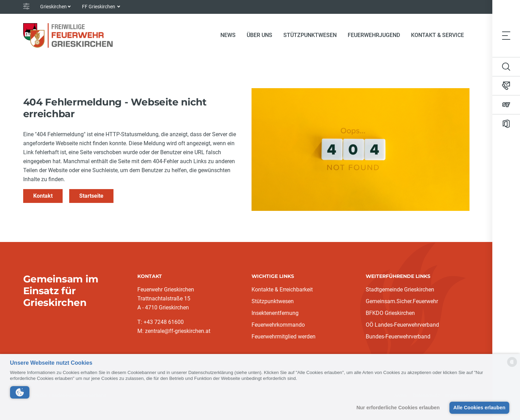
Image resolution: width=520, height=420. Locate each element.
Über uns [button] (259, 35)
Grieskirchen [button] (53, 7)
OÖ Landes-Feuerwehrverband (402, 325)
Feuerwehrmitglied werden (284, 337)
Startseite (91, 196)
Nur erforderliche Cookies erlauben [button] (398, 408)
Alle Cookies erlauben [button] (479, 408)
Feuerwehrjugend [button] (374, 35)
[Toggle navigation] (506, 35)
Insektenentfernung (275, 313)
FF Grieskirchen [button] (99, 7)
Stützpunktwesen (310, 35)
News (228, 35)
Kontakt (43, 196)
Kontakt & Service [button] (437, 35)
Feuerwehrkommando (278, 325)
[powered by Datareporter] (512, 366)
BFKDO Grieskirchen (390, 313)
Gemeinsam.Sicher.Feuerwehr (402, 301)
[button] (20, 392)
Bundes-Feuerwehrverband (398, 337)
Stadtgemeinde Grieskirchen (400, 290)
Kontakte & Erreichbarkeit (282, 290)
